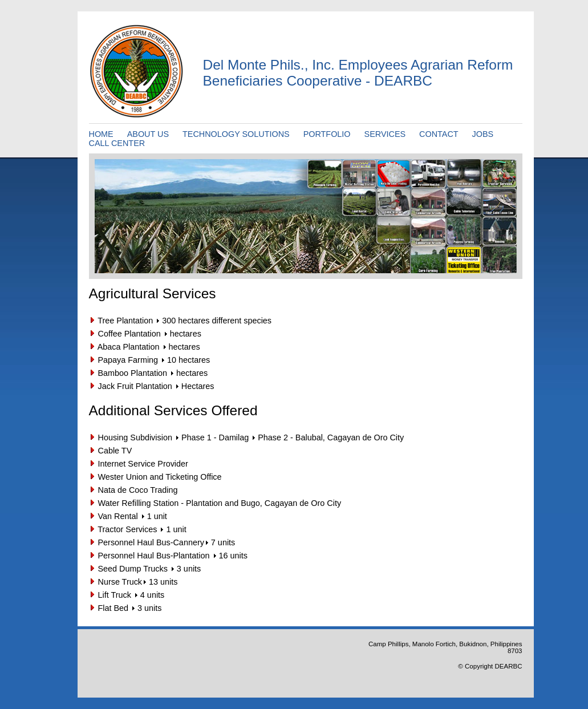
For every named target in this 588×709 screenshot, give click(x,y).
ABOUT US (148, 134)
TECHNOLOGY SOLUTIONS (236, 134)
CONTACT (439, 134)
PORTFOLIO (327, 134)
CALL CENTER (117, 143)
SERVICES (385, 134)
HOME (101, 134)
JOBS (483, 134)
